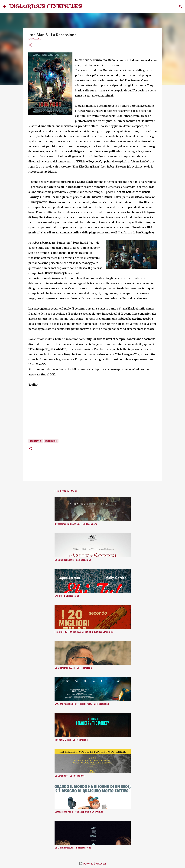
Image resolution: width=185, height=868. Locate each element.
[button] (30, 45)
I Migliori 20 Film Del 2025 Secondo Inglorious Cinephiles (84, 632)
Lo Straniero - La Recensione (70, 776)
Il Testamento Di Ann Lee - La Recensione (76, 524)
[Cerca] (86, 6)
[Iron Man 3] (36, 441)
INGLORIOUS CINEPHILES (45, 6)
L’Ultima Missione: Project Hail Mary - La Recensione (82, 704)
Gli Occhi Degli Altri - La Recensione (73, 668)
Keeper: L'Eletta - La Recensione (71, 740)
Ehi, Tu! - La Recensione (67, 596)
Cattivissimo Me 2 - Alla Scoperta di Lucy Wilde (79, 812)
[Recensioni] (51, 441)
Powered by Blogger (93, 864)
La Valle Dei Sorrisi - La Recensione (73, 560)
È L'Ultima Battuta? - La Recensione (73, 848)
